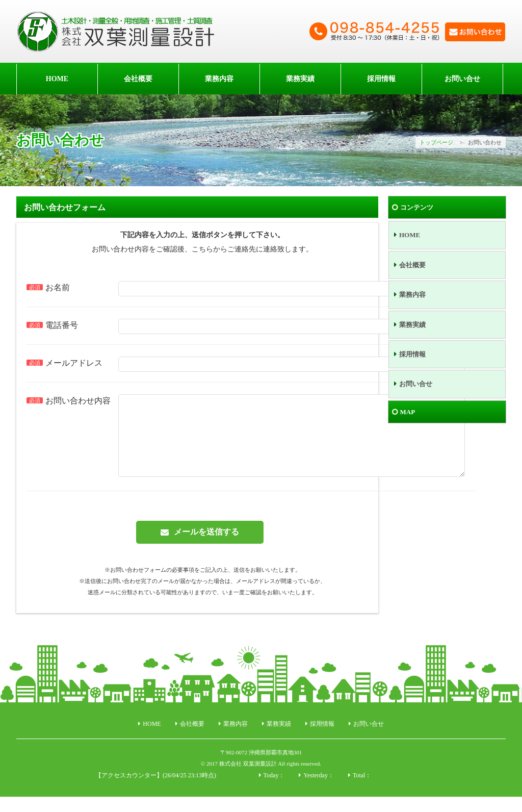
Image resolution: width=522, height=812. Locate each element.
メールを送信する (206, 547)
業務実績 (300, 79)
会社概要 (138, 79)
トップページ (436, 142)
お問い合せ (462, 79)
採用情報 (381, 79)
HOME (57, 79)
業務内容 (219, 79)
